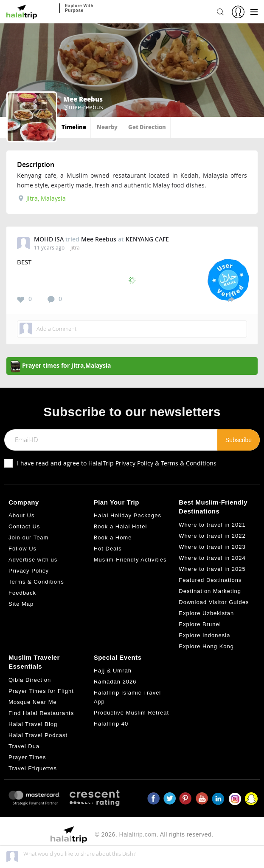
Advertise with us (33, 560)
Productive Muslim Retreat (131, 713)
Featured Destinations (210, 580)
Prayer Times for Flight (41, 691)
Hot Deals (108, 549)
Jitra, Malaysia (42, 198)
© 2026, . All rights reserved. (154, 834)
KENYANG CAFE (147, 239)
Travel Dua (24, 746)
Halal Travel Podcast (38, 735)
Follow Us (22, 549)
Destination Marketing (210, 591)
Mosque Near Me (33, 702)
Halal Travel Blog (33, 724)
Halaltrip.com (138, 834)
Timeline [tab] (74, 127)
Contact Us (24, 526)
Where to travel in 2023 (212, 547)
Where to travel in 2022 (212, 536)
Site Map (21, 604)
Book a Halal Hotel (121, 526)
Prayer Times (27, 757)
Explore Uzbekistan (206, 613)
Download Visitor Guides (214, 602)
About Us (21, 515)
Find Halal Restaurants (41, 713)
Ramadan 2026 (115, 682)
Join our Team (28, 538)
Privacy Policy (134, 463)
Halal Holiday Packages (128, 515)
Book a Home (113, 538)
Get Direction (147, 127)
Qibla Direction (30, 680)
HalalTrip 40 (111, 724)
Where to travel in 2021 (212, 525)
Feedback (22, 593)
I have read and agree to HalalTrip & (117, 463)
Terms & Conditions (189, 463)
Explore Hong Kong (206, 646)
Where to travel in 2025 (212, 569)
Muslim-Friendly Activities (130, 560)
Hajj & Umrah (113, 671)
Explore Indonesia (204, 635)
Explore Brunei (200, 624)
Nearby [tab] (107, 127)
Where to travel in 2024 (212, 558)
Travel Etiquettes (33, 768)
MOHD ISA (49, 239)
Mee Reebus (99, 239)
